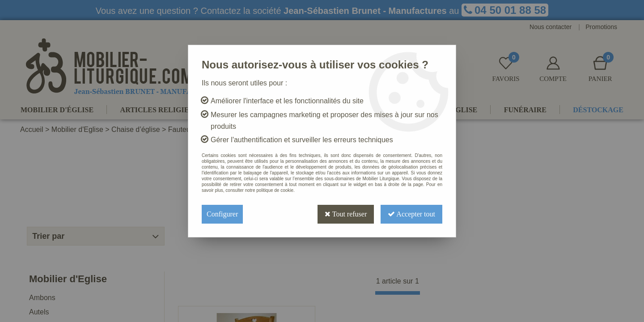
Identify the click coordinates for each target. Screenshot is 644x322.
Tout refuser (346, 214)
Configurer (222, 214)
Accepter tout (411, 214)
